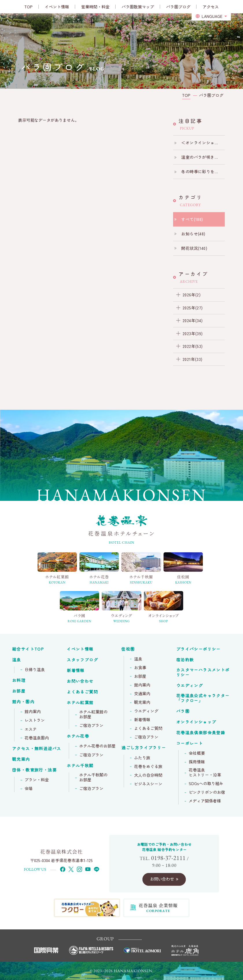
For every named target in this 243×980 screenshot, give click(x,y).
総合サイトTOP (28, 649)
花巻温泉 (203, 698)
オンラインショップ (196, 722)
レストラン (35, 720)
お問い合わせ (80, 681)
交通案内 (142, 694)
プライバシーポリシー (199, 649)
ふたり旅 (142, 758)
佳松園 (128, 649)
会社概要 (197, 753)
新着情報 (76, 671)
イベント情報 (80, 649)
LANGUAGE (212, 16)
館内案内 (33, 712)
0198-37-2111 (168, 858)
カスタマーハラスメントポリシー (203, 672)
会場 (29, 789)
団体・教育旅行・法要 (34, 770)
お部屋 (19, 691)
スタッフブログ (82, 660)
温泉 (17, 660)
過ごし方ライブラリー (144, 748)
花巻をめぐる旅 (148, 767)
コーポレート (190, 743)
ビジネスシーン (148, 784)
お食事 (140, 668)
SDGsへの (206, 784)
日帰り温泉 (35, 670)
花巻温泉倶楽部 (201, 733)
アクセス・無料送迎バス (37, 749)
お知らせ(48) (193, 234)
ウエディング (146, 711)
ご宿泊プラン (91, 726)
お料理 (19, 680)
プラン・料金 (37, 780)
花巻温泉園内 (37, 738)
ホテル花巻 (78, 736)
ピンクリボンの (207, 792)
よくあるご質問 (82, 692)
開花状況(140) (194, 248)
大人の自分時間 (148, 775)
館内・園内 (23, 702)
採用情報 (197, 762)
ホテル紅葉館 (80, 703)
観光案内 (21, 759)
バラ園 (183, 711)
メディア (205, 801)
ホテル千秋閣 (80, 766)
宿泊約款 (185, 660)
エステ (31, 729)
